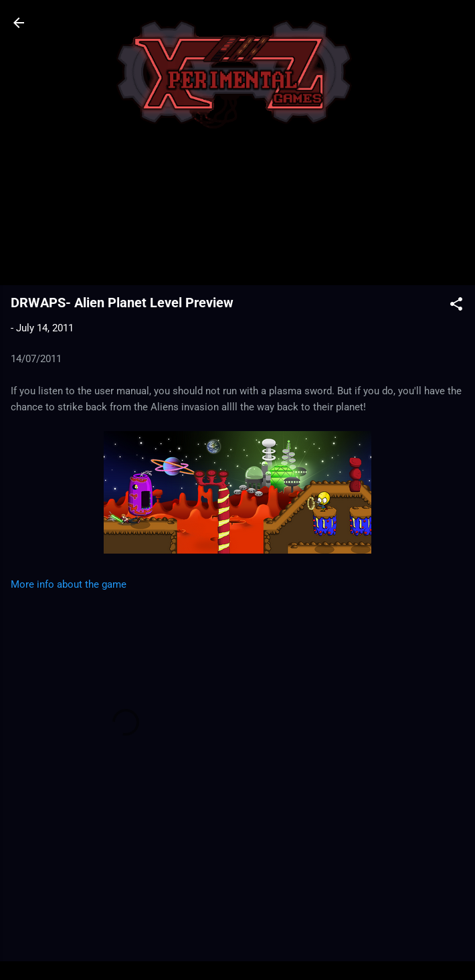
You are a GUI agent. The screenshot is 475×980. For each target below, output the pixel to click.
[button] (456, 306)
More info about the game (69, 584)
